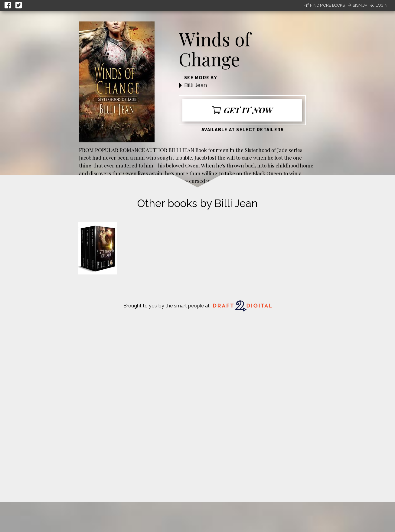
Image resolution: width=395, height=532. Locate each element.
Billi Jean (196, 85)
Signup (357, 5)
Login (379, 5)
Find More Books (325, 5)
